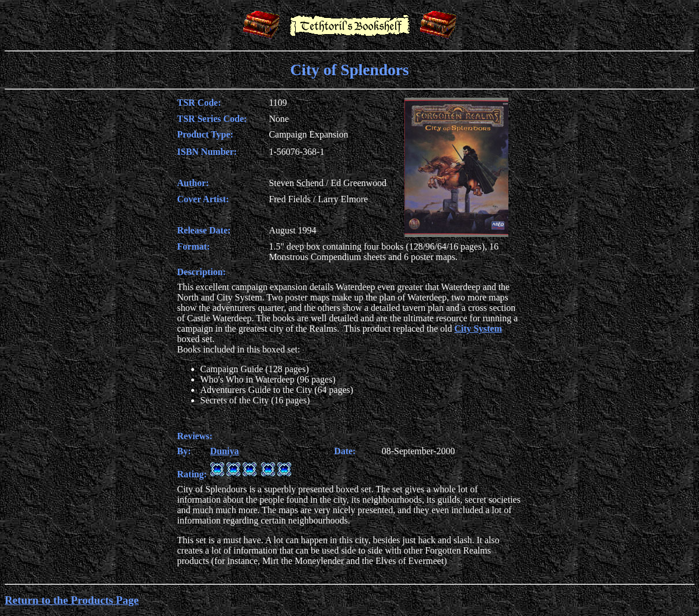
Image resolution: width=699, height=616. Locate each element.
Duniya (225, 451)
